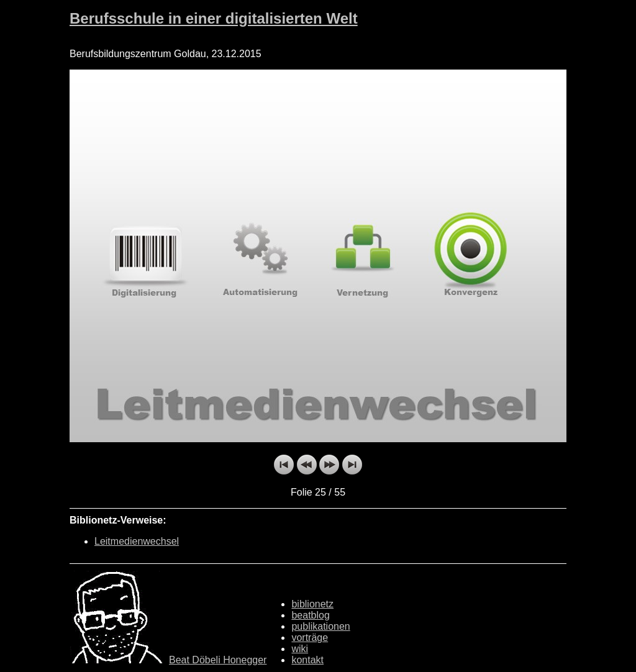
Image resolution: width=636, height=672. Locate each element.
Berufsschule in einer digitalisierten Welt (214, 18)
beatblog (310, 615)
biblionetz (312, 604)
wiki (300, 649)
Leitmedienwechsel (137, 541)
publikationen (320, 626)
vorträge (310, 638)
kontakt (307, 660)
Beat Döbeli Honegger (218, 660)
